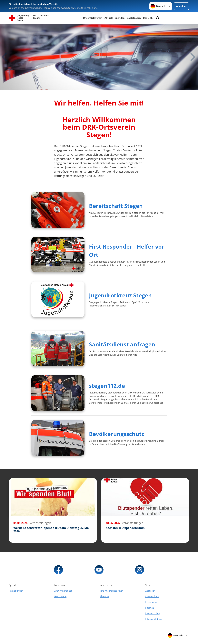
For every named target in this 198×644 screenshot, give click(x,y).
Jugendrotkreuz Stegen (120, 295)
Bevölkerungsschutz (117, 434)
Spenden (120, 18)
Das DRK (148, 18)
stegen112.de (107, 386)
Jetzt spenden (16, 591)
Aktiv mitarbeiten (63, 591)
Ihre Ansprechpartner (111, 591)
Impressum (151, 602)
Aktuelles (105, 596)
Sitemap (150, 608)
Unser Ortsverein (93, 18)
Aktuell (109, 18)
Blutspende (60, 596)
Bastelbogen (134, 18)
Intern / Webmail (154, 619)
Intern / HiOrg (153, 613)
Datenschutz (152, 596)
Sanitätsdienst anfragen (122, 344)
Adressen (150, 591)
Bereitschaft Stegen (116, 206)
